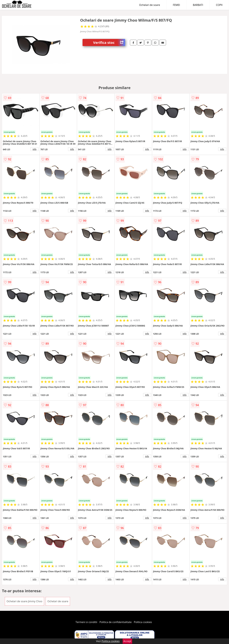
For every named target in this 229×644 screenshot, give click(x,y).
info (35, 149)
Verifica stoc (109, 42)
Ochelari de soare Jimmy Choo (24, 601)
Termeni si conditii (86, 622)
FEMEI (176, 5)
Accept (127, 641)
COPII (219, 5)
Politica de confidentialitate (116, 622)
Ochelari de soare (150, 5)
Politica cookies (143, 622)
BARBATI (198, 5)
